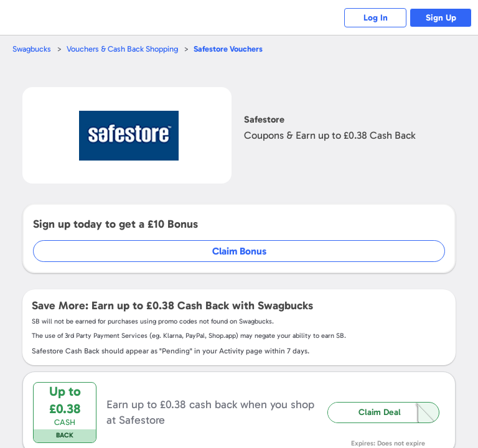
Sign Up (441, 18)
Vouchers (228, 49)
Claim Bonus (239, 251)
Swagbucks (32, 49)
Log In (376, 18)
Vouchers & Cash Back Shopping (122, 49)
